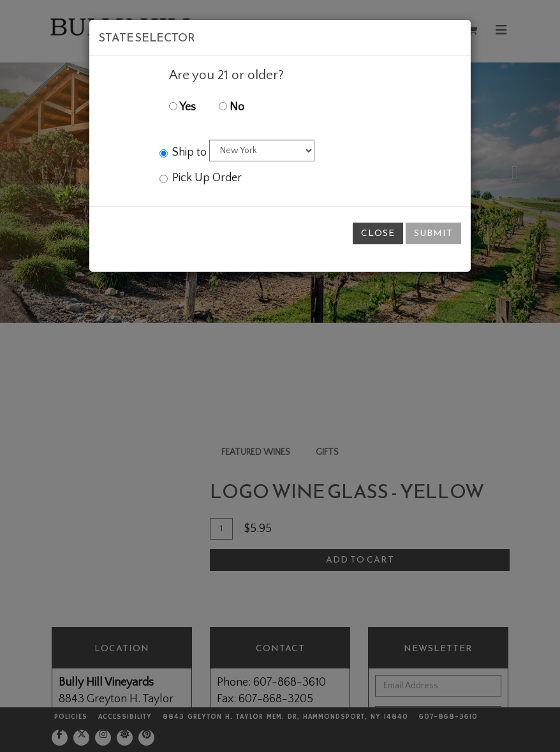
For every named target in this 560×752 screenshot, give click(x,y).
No (232, 107)
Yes (182, 107)
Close (378, 233)
